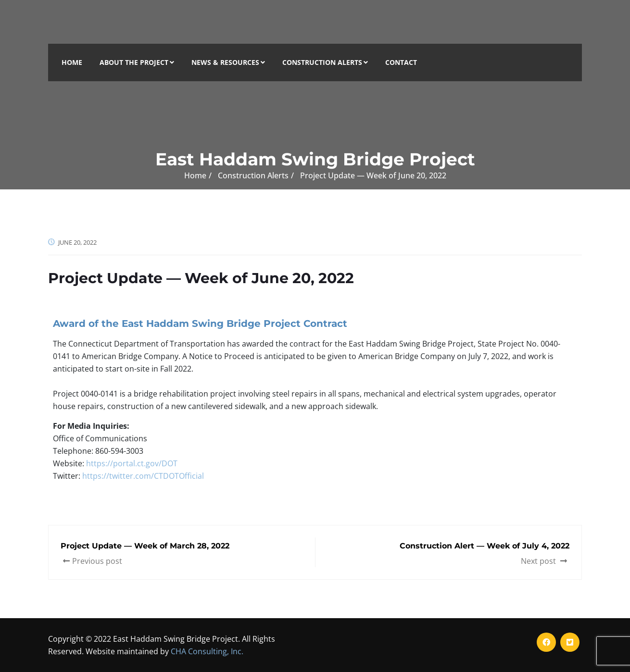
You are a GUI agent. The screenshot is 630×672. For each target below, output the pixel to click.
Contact (401, 62)
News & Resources (228, 62)
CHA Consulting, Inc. (207, 651)
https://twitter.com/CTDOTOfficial (143, 476)
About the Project (137, 62)
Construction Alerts (325, 62)
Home (72, 62)
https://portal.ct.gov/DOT (132, 463)
